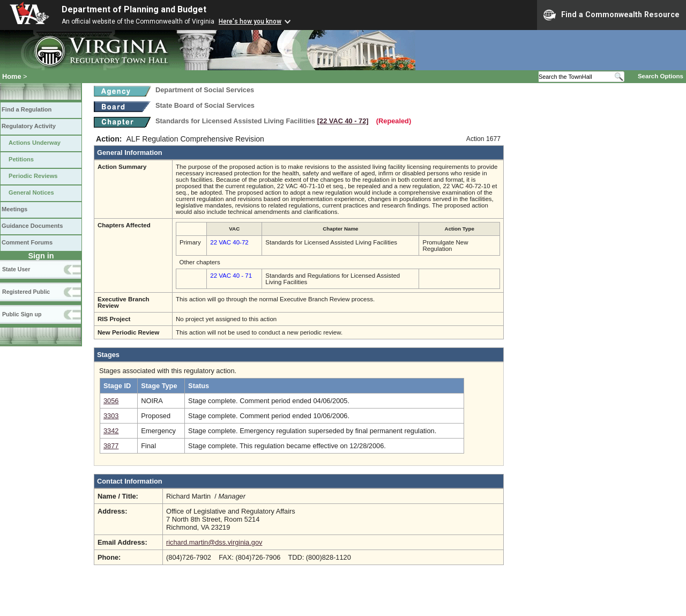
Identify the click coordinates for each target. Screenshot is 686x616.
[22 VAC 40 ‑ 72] (343, 121)
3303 (111, 416)
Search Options (661, 76)
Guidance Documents (32, 226)
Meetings (14, 209)
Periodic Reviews (33, 176)
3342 (111, 431)
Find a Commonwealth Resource (612, 15)
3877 (111, 446)
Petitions (21, 159)
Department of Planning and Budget (134, 9)
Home (12, 76)
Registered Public (26, 292)
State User (16, 269)
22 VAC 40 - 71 (231, 276)
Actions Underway (35, 143)
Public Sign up (22, 314)
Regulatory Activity (29, 126)
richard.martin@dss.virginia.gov (214, 542)
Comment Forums (27, 242)
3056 (111, 401)
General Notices (31, 192)
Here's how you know (250, 21)
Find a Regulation (27, 109)
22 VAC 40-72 (229, 242)
